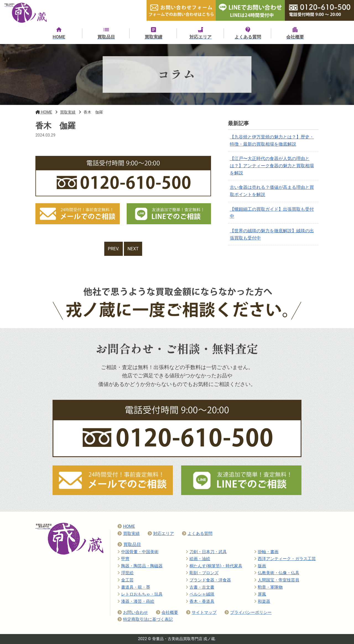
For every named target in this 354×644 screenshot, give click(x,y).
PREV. (114, 249)
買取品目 (129, 544)
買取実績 (129, 534)
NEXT (133, 249)
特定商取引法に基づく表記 (145, 619)
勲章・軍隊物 (268, 587)
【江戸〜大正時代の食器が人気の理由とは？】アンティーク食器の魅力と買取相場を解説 (272, 166)
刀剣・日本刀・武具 (206, 552)
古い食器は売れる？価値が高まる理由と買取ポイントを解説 (272, 191)
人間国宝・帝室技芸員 (277, 580)
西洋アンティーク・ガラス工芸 (285, 559)
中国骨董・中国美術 (138, 552)
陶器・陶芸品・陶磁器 (140, 566)
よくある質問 (197, 534)
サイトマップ (201, 612)
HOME (126, 526)
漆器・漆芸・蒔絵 (136, 601)
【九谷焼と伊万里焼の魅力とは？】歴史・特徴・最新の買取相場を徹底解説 (272, 141)
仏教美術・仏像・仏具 (277, 573)
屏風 (260, 594)
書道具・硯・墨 (134, 587)
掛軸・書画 (266, 552)
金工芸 (126, 580)
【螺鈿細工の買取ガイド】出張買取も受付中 (272, 213)
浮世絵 (126, 573)
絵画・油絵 (198, 559)
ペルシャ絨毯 (200, 594)
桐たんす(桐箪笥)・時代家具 (214, 566)
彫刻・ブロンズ (202, 573)
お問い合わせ (133, 612)
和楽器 (262, 601)
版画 (260, 566)
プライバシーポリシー (248, 612)
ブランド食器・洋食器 (208, 580)
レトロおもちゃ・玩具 (140, 594)
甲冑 (123, 559)
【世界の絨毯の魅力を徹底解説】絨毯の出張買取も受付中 (272, 234)
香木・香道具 (200, 601)
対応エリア (161, 534)
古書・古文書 (200, 587)
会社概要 (167, 612)
